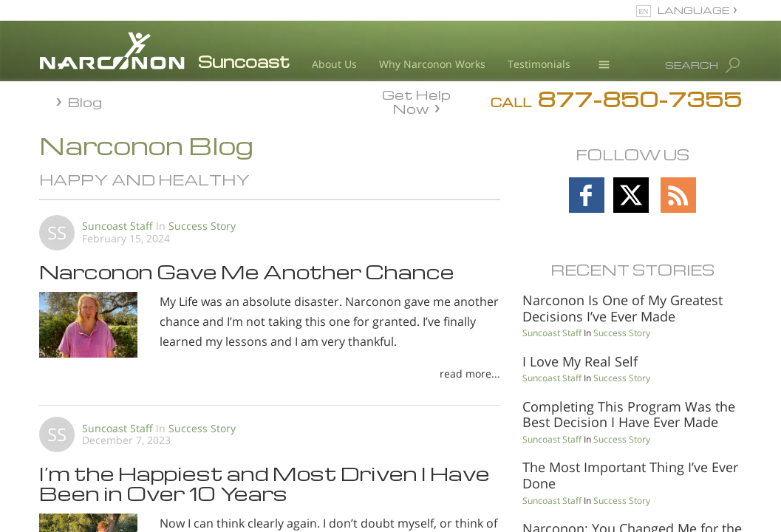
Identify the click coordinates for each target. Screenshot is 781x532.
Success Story (202, 226)
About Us (334, 64)
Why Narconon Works (432, 64)
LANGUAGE (693, 10)
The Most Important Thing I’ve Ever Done (630, 475)
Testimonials (539, 64)
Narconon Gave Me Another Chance (247, 271)
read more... (470, 374)
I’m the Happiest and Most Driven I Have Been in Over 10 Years (265, 482)
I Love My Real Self (580, 361)
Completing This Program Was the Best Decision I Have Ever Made (629, 415)
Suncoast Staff (117, 226)
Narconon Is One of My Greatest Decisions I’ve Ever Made (623, 308)
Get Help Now (416, 100)
